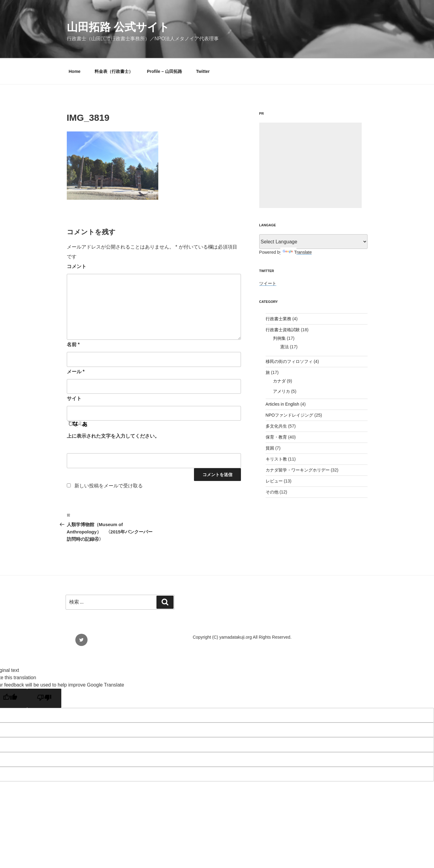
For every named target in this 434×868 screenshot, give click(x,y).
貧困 (270, 448)
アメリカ (282, 391)
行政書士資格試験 (283, 330)
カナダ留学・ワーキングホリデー (298, 470)
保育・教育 (276, 437)
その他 (272, 492)
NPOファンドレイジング (289, 415)
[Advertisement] (310, 165)
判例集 (279, 338)
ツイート (268, 283)
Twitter (203, 71)
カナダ (279, 381)
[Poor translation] (44, 698)
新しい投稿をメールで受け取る (109, 486)
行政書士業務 (278, 319)
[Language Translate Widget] (313, 242)
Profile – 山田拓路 (165, 71)
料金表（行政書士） (114, 71)
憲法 (285, 347)
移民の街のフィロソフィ (289, 361)
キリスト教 (276, 459)
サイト (74, 398)
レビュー (274, 481)
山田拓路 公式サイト (118, 27)
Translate (297, 252)
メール (76, 372)
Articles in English (283, 404)
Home (75, 71)
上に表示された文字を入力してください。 (113, 436)
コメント (77, 266)
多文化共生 (276, 426)
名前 (73, 344)
